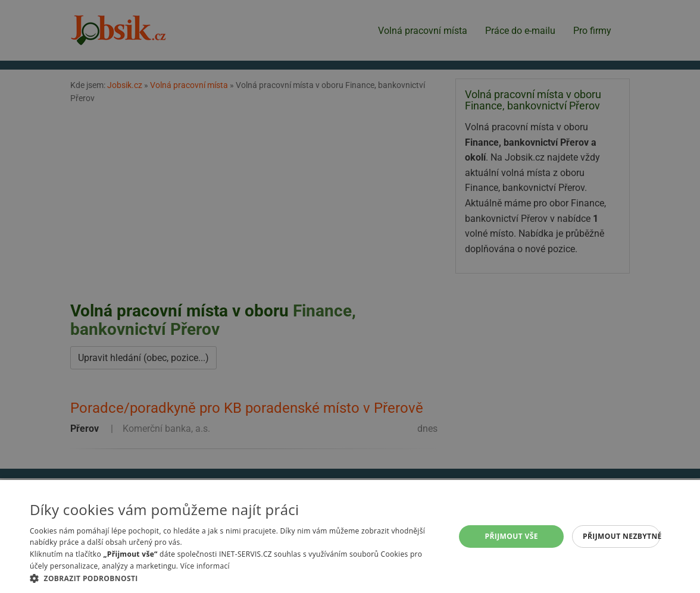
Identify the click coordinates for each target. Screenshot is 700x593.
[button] (236, 578)
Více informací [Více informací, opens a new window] (205, 566)
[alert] (350, 296)
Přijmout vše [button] (512, 536)
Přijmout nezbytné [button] (621, 536)
